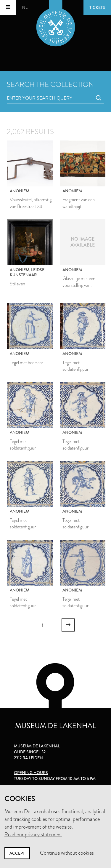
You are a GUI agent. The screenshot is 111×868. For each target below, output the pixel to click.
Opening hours (31, 773)
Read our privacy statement (33, 835)
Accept (17, 853)
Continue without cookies (67, 853)
